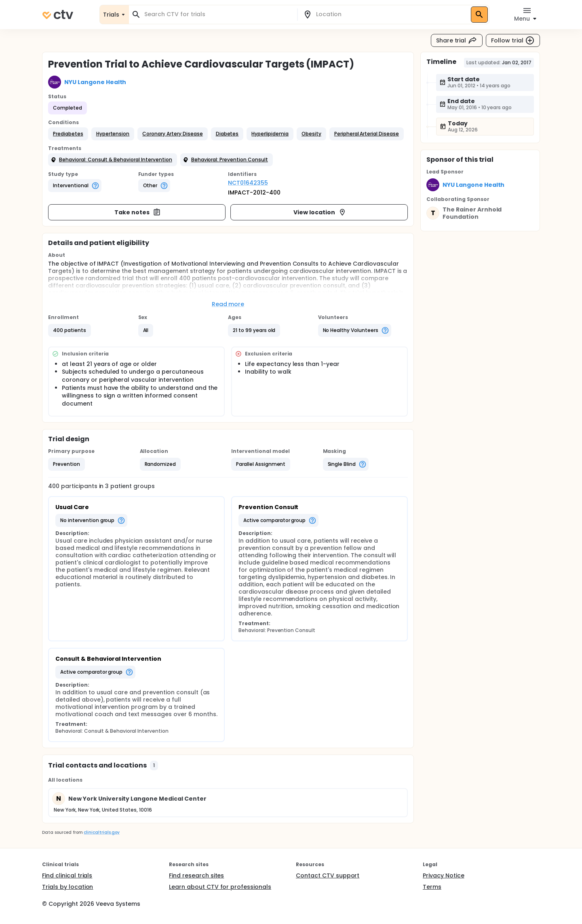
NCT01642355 (248, 183)
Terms (432, 887)
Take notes (138, 212)
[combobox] (218, 14)
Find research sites (196, 875)
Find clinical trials (67, 875)
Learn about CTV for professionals (220, 887)
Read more (228, 304)
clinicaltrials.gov (101, 832)
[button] (68, 134)
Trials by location (67, 887)
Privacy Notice (444, 875)
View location (320, 212)
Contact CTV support (328, 875)
